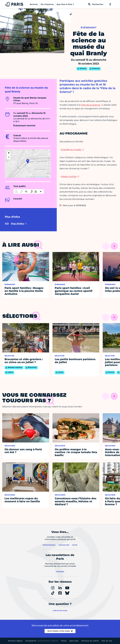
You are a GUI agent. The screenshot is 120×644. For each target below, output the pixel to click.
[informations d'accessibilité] (29, 191)
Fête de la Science (91, 105)
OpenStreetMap (40, 177)
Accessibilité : (42, 641)
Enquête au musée (71, 149)
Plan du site (107, 641)
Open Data (74, 641)
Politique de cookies (90, 641)
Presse (64, 641)
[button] (28, 161)
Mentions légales (15, 641)
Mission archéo (69, 176)
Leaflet (28, 177)
